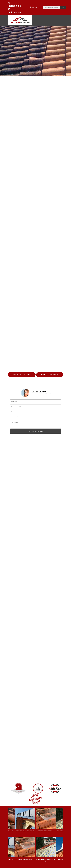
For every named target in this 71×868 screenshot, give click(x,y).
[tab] (35, 38)
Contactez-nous (50, 375)
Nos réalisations (22, 375)
